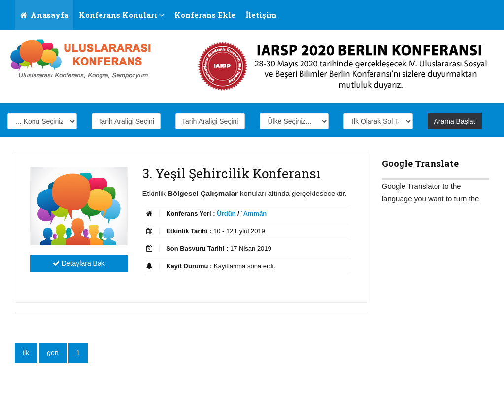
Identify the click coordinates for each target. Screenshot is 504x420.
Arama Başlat (455, 121)
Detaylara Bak (79, 263)
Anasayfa (44, 15)
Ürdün (226, 213)
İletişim (261, 15)
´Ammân (254, 213)
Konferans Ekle (205, 15)
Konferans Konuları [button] (121, 15)
